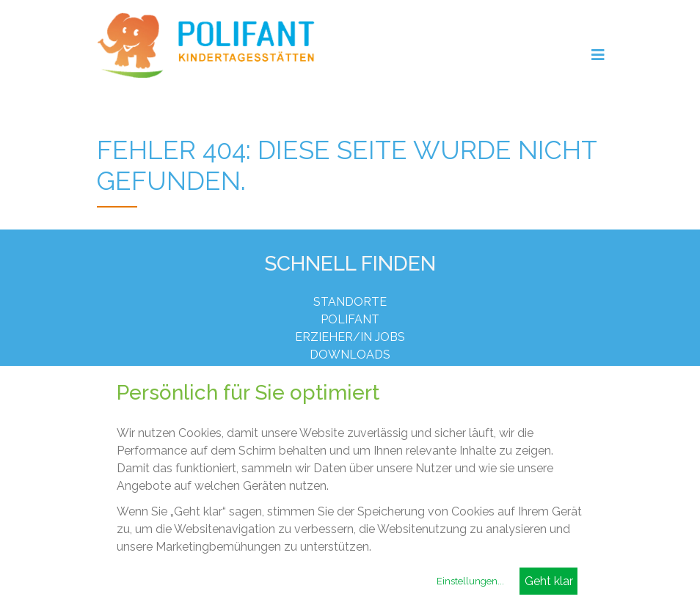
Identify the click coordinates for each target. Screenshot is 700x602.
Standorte (350, 302)
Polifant (350, 319)
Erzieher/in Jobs (350, 337)
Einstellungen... (470, 581)
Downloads (350, 355)
